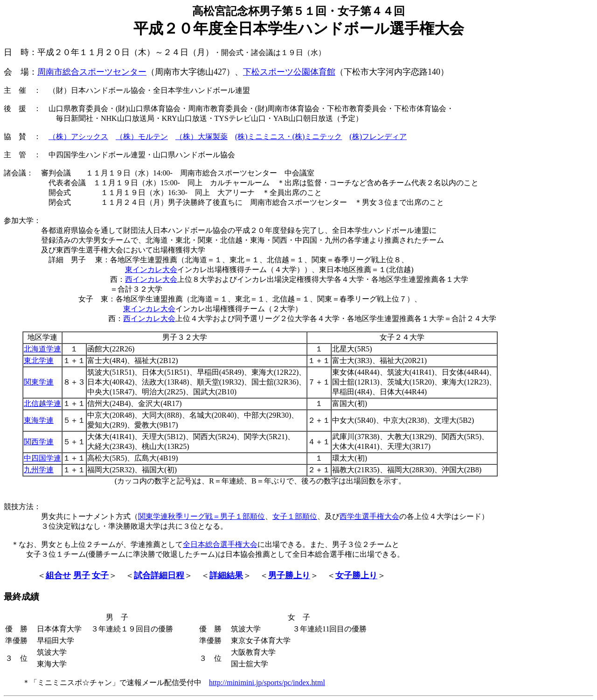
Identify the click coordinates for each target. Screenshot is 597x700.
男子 (82, 575)
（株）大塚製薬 (201, 136)
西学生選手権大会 (369, 516)
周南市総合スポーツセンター (92, 72)
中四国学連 (42, 458)
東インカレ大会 (151, 269)
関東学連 (39, 382)
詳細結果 (226, 575)
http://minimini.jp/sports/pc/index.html (267, 682)
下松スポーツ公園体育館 (289, 72)
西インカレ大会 (151, 279)
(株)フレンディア (378, 136)
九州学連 (39, 470)
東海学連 (39, 420)
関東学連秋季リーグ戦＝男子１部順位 (201, 516)
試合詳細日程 (159, 575)
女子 (100, 575)
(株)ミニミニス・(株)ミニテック (288, 136)
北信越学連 (42, 403)
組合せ (58, 575)
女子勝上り (356, 575)
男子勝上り (289, 575)
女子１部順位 (295, 516)
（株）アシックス (78, 136)
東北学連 (39, 360)
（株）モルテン (142, 136)
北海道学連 (42, 349)
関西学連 (39, 442)
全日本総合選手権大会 (220, 544)
